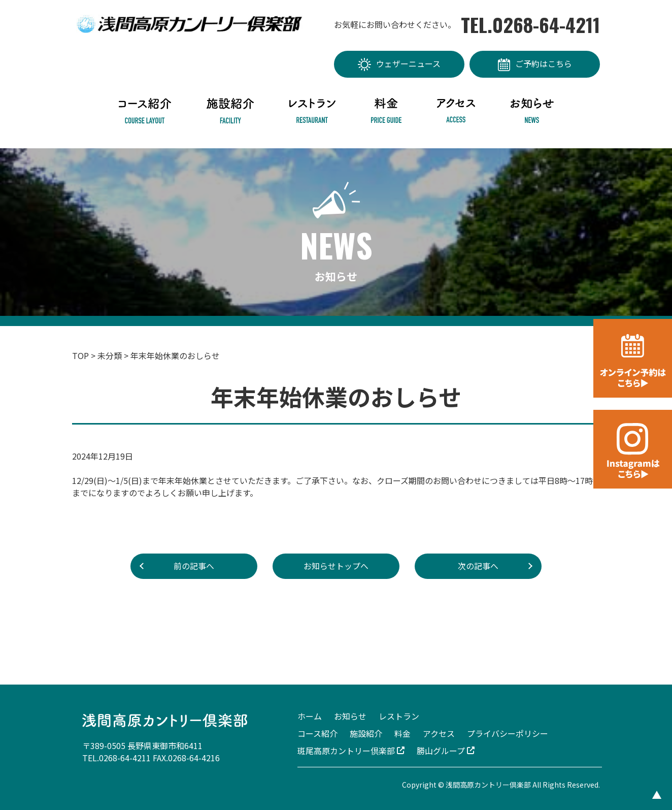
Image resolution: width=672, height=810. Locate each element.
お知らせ (350, 716)
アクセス (439, 733)
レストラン (399, 716)
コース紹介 (317, 733)
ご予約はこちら (535, 64)
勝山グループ (446, 751)
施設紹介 (366, 733)
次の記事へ (478, 566)
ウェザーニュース (399, 64)
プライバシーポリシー (508, 733)
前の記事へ (194, 566)
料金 (402, 733)
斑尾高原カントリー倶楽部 (351, 751)
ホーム (310, 716)
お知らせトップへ (336, 566)
